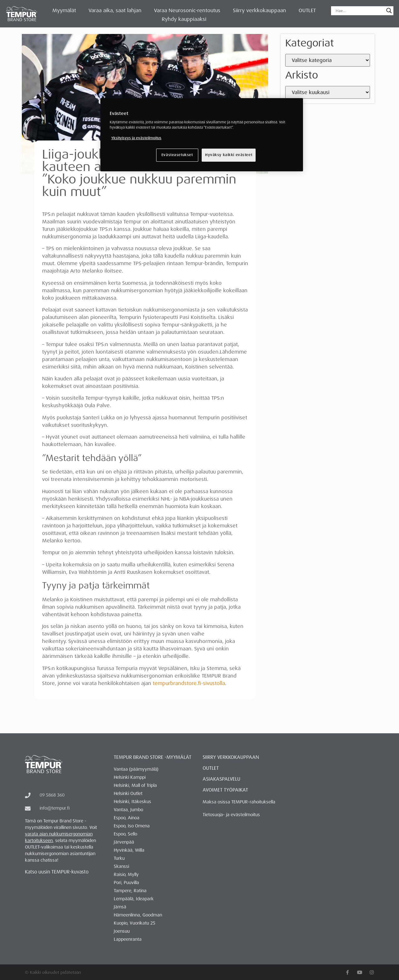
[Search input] (359, 11)
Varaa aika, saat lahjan (115, 10)
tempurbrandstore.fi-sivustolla (189, 683)
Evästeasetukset (177, 155)
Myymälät (64, 10)
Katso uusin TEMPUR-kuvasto (57, 872)
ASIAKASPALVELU (221, 779)
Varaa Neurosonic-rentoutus (187, 10)
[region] (202, 135)
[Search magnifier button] (389, 11)
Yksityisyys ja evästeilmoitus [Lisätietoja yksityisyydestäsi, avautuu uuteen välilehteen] (136, 138)
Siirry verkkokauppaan (260, 10)
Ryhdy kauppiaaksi (184, 19)
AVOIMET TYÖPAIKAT (225, 790)
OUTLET (307, 10)
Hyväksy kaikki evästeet (229, 155)
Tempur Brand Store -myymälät (153, 757)
